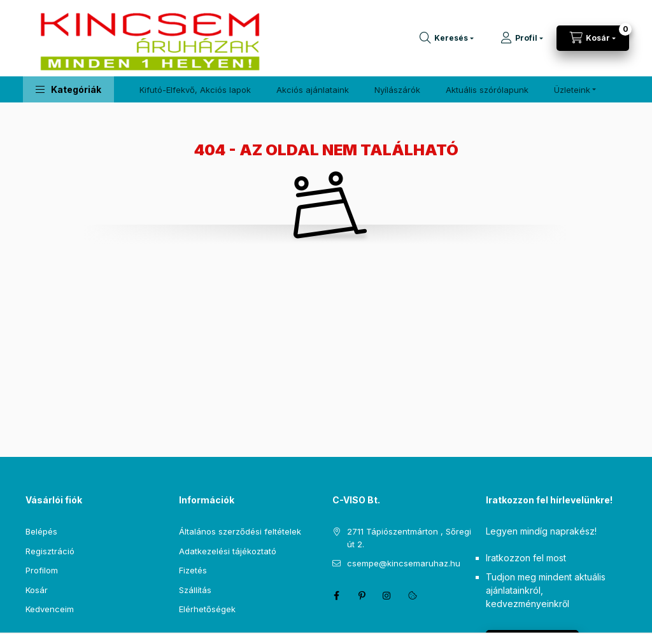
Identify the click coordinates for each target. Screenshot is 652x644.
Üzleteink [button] (572, 90)
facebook (336, 596)
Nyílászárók (397, 90)
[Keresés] (447, 38)
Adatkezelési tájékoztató (228, 551)
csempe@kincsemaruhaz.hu (404, 563)
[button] (68, 89)
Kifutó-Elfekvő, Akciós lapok (195, 90)
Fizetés (193, 570)
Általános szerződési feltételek (240, 531)
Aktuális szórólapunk (487, 90)
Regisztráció (50, 551)
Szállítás (195, 590)
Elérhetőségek (207, 609)
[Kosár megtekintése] (593, 38)
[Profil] (522, 38)
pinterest (362, 596)
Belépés (41, 531)
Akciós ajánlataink (313, 90)
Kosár (37, 590)
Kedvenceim (50, 609)
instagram (387, 596)
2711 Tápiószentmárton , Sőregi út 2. (409, 538)
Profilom (42, 570)
